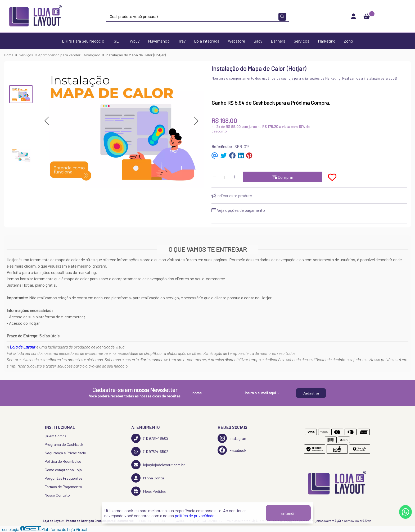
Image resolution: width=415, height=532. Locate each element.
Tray (182, 41)
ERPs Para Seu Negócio (83, 41)
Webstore (236, 41)
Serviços (302, 41)
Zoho (348, 41)
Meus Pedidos (149, 491)
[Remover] (215, 177)
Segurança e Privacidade (65, 453)
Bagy (258, 41)
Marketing (327, 41)
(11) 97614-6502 (150, 451)
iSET (117, 41)
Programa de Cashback (64, 444)
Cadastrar (311, 393)
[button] (46, 121)
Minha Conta (148, 478)
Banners (278, 41)
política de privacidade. (195, 515)
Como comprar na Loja (63, 470)
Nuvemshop (159, 41)
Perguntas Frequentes (64, 478)
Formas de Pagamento (63, 487)
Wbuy (135, 41)
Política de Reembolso (63, 461)
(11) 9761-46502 (150, 438)
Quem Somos (56, 436)
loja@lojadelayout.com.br (158, 465)
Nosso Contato (57, 495)
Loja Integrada (207, 41)
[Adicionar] (234, 177)
